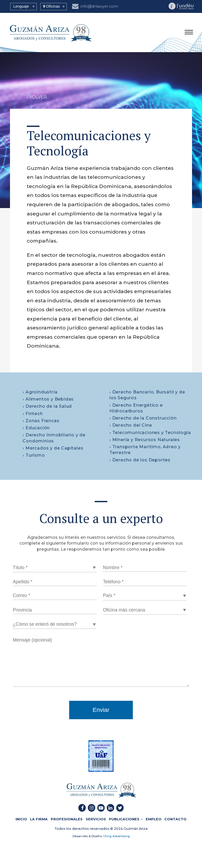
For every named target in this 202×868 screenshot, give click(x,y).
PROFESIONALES (67, 819)
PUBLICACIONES (126, 819)
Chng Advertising (116, 836)
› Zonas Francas (41, 421)
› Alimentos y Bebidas (48, 399)
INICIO (21, 819)
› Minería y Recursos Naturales (145, 440)
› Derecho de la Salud (47, 406)
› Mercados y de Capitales (53, 448)
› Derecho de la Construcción (143, 418)
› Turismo (34, 455)
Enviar (101, 710)
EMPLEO (154, 819)
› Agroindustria (40, 392)
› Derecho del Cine (131, 425)
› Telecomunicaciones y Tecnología (150, 433)
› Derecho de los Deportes (140, 460)
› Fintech (33, 414)
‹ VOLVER (37, 97)
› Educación (36, 428)
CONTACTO (175, 819)
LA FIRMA (39, 819)
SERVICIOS (96, 819)
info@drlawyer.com (95, 6)
